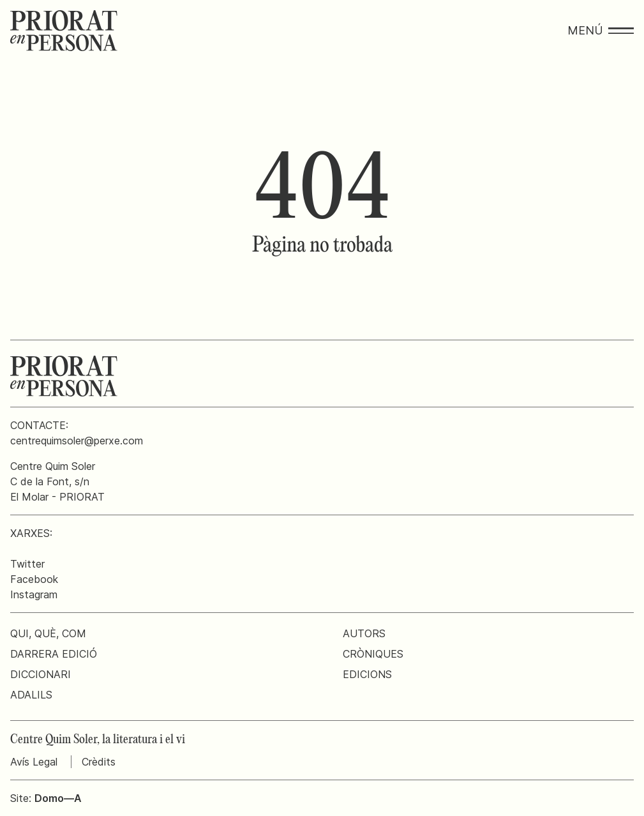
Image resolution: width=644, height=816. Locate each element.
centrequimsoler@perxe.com (77, 441)
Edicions (367, 674)
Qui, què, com (48, 633)
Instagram (34, 594)
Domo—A (58, 798)
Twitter (27, 564)
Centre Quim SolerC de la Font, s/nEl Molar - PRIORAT (57, 481)
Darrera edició (54, 654)
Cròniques (373, 654)
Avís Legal (34, 762)
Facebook (34, 579)
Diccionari (41, 674)
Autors (364, 633)
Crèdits (99, 762)
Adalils (31, 695)
